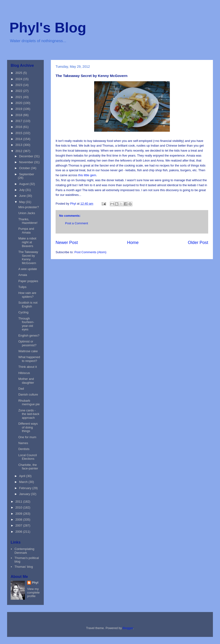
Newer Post (67, 243)
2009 (19, 514)
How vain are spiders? (27, 295)
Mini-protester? (29, 207)
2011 (19, 502)
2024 (19, 79)
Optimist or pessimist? (27, 343)
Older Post (198, 243)
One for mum (27, 437)
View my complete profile (33, 592)
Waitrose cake (28, 351)
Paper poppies (28, 281)
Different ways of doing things (28, 427)
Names (23, 443)
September (27, 174)
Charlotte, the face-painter (28, 467)
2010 (19, 507)
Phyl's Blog (48, 28)
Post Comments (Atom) (90, 252)
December (27, 156)
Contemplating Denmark (24, 551)
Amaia (23, 275)
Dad (21, 389)
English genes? (29, 336)
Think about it (27, 367)
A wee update (28, 269)
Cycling (23, 312)
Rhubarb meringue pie (29, 403)
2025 (19, 73)
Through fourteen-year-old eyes (26, 324)
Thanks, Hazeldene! (28, 221)
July (22, 190)
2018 (19, 115)
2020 (19, 103)
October (25, 168)
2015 (19, 133)
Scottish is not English (28, 304)
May (22, 202)
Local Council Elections (27, 457)
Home (133, 243)
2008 (19, 520)
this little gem (87, 175)
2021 (19, 97)
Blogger (128, 628)
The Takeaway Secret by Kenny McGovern (28, 257)
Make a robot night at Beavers (27, 242)
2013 (19, 145)
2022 (19, 91)
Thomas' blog (24, 567)
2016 (19, 127)
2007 (19, 525)
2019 (19, 109)
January (25, 494)
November (27, 162)
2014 (19, 139)
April (23, 476)
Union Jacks (27, 213)
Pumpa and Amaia (26, 231)
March (24, 482)
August (24, 184)
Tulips (22, 287)
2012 (19, 151)
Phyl (35, 583)
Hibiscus (24, 373)
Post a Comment (77, 223)
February (26, 488)
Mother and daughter (26, 381)
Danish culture (28, 394)
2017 (19, 121)
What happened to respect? (29, 359)
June (23, 196)
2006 (19, 532)
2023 (19, 85)
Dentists (24, 449)
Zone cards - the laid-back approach (29, 414)
